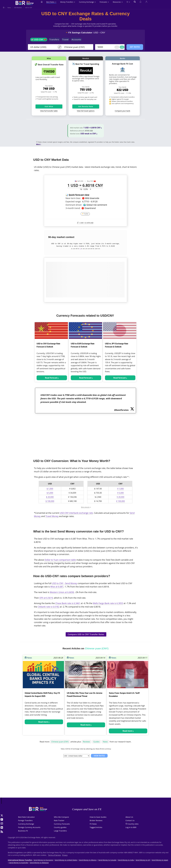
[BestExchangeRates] (24, 3)
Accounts (76, 39)
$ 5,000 (50, 493)
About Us (129, 817)
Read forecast (51, 378)
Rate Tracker (59, 820)
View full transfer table (49, 111)
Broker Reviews (96, 820)
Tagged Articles (96, 827)
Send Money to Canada (107, 860)
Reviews (86, 742)
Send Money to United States (66, 860)
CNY (122, 47)
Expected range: (73, 201)
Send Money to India (126, 860)
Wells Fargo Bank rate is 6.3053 (108, 603)
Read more (43, 722)
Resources (118, 2)
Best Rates (51, 2)
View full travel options (86, 111)
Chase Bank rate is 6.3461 (68, 603)
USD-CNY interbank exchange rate (76, 513)
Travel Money (52, 516)
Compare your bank (122, 111)
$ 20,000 (50, 497)
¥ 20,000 (120, 497)
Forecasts (104, 2)
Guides (96, 742)
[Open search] (135, 3)
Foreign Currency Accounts (29, 827)
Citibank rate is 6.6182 (49, 607)
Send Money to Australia (19, 863)
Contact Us (130, 820)
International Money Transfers (20, 860)
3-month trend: (73, 208)
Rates (9, 8)
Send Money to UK (143, 860)
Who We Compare (61, 817)
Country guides (60, 827)
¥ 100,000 (121, 501)
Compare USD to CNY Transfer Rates (86, 634)
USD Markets (18, 8)
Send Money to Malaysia (39, 863)
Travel (65, 39)
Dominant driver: (74, 205)
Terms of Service (54, 855)
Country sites (133, 824)
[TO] (77, 47)
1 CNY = (85, 223)
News (28, 658)
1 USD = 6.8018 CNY (92, 128)
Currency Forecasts (62, 824)
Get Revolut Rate (86, 106)
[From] (43, 47)
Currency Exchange (87, 2)
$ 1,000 (50, 489)
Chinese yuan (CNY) (60, 742)
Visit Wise (49, 106)
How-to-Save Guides (98, 817)
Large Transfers (60, 831)
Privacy (65, 855)
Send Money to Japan (160, 860)
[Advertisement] (85, 435)
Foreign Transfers (25, 820)
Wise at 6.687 (57, 587)
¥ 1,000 (121, 489)
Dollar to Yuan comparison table (60, 560)
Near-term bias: (73, 198)
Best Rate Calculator (26, 817)
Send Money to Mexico (88, 860)
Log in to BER (131, 827)
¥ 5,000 (121, 493)
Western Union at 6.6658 (62, 592)
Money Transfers (68, 2)
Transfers (54, 39)
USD (117, 47)
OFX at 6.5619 (46, 598)
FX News (93, 824)
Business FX (23, 831)
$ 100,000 (50, 501)
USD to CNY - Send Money (64, 583)
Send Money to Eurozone (43, 860)
